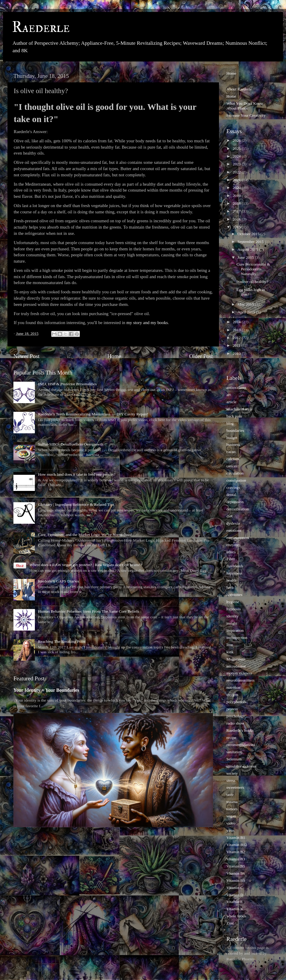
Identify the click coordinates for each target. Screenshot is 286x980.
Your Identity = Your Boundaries (46, 690)
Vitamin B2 (236, 852)
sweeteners (235, 787)
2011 (237, 345)
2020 (237, 188)
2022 (237, 172)
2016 (237, 219)
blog (230, 423)
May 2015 (246, 304)
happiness (234, 573)
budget (232, 438)
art (229, 395)
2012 (237, 338)
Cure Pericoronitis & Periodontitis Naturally (253, 269)
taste (230, 795)
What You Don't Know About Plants (245, 106)
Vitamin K (235, 909)
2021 (237, 180)
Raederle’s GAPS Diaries (58, 581)
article (231, 402)
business (233, 444)
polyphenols (236, 702)
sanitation (234, 752)
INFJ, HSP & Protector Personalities (67, 384)
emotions (234, 530)
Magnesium (236, 659)
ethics (231, 552)
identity (233, 616)
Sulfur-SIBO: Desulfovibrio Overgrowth (70, 444)
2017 (237, 211)
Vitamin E (235, 902)
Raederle (41, 27)
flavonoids (235, 566)
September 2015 (251, 242)
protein (232, 709)
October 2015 (249, 234)
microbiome (236, 666)
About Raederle (239, 89)
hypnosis (234, 609)
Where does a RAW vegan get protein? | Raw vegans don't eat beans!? (86, 565)
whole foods (236, 916)
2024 (237, 156)
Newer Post (27, 356)
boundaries (235, 430)
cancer (232, 466)
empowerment (238, 538)
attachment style (240, 409)
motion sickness (239, 673)
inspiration (235, 630)
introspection (237, 638)
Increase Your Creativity (246, 115)
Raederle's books (240, 730)
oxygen (232, 695)
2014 (237, 322)
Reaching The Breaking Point (62, 641)
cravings (233, 487)
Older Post (201, 356)
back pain (234, 416)
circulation (235, 473)
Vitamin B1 (236, 838)
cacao (231, 452)
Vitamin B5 (236, 866)
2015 (237, 227)
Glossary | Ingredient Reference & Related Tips (76, 504)
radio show (235, 723)
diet (229, 516)
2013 (237, 330)
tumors (232, 809)
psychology (236, 716)
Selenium (234, 759)
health (231, 580)
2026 (237, 140)
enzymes (233, 545)
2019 (237, 196)
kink (230, 652)
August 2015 (248, 249)
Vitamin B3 (236, 859)
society (232, 773)
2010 (237, 353)
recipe (231, 738)
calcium (233, 459)
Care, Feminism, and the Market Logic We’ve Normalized (85, 535)
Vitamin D (235, 895)
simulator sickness (241, 766)
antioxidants (236, 387)
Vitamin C (235, 888)
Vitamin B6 (236, 873)
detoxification (238, 509)
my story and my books (147, 323)
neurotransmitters (240, 680)
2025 (237, 148)
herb (230, 587)
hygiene (233, 602)
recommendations (241, 745)
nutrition (233, 687)
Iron (230, 645)
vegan (231, 816)
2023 (237, 164)
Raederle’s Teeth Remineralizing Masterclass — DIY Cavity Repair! (93, 414)
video (231, 823)
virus (230, 830)
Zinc (230, 923)
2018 (237, 203)
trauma (232, 802)
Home (114, 356)
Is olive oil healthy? (252, 282)
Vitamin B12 (237, 845)
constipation (236, 480)
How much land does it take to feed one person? (77, 474)
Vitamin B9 (236, 880)
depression (235, 502)
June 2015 (246, 257)
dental (231, 495)
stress (231, 781)
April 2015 (247, 312)
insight (232, 623)
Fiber (231, 559)
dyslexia (233, 523)
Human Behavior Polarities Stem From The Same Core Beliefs (88, 611)
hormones (234, 595)
